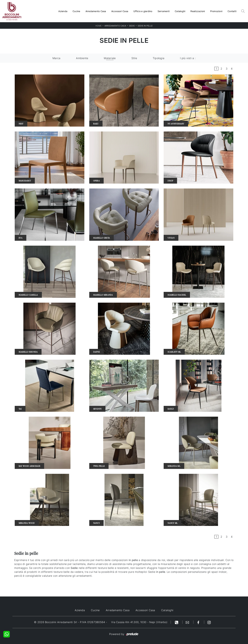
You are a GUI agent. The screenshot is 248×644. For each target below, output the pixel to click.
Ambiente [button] (82, 58)
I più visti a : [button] (188, 58)
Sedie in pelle (145, 26)
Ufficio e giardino (143, 11)
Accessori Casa (120, 11)
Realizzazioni (198, 11)
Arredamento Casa (96, 11)
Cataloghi (180, 11)
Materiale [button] (110, 58)
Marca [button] (56, 58)
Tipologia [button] (158, 58)
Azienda (63, 11)
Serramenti (164, 11)
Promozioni (216, 11)
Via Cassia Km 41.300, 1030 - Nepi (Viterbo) (139, 622)
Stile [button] (134, 58)
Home (98, 26)
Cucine (76, 11)
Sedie (132, 26)
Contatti (232, 11)
